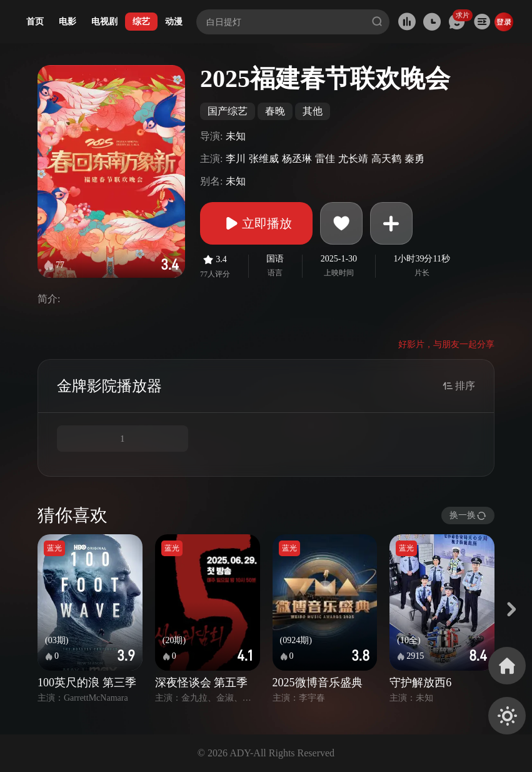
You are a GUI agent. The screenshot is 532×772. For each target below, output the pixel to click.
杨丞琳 (297, 159)
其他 (313, 111)
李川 (236, 159)
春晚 (275, 111)
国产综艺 (228, 111)
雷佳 (325, 159)
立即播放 (256, 223)
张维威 (264, 159)
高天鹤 (386, 159)
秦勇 (414, 159)
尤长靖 (353, 159)
